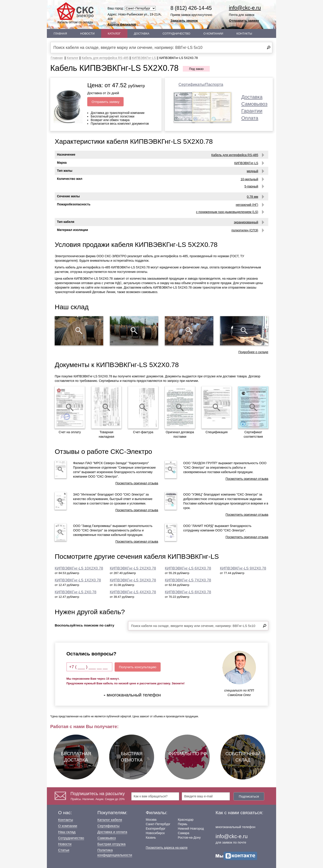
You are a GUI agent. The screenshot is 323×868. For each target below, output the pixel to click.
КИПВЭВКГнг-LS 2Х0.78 (76, 592)
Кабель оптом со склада (75, 13)
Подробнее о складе (253, 352)
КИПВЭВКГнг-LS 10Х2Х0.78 (79, 568)
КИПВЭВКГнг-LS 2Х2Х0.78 (133, 568)
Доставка (142, 34)
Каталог (114, 34)
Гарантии (252, 111)
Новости (87, 34)
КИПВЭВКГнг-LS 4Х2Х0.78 (133, 592)
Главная (60, 34)
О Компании (213, 34)
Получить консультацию (138, 667)
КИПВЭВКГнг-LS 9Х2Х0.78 (243, 568)
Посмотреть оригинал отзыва (137, 483)
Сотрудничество (176, 34)
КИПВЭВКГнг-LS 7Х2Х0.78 (188, 580)
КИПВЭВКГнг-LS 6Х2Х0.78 (188, 568)
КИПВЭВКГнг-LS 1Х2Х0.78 (78, 580)
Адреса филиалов (122, 24)
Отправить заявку (244, 21)
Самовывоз (254, 104)
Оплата (250, 118)
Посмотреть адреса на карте (167, 848)
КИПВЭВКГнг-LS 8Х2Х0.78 (188, 592)
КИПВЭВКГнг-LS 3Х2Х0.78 (133, 580)
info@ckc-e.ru (245, 8)
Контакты (244, 34)
